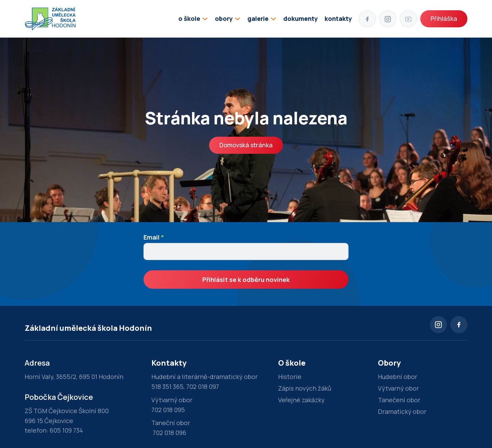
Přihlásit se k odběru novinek (246, 280)
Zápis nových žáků (305, 388)
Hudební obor (398, 377)
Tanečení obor (399, 400)
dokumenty (300, 18)
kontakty (338, 18)
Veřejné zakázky (301, 400)
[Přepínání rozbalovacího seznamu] (205, 19)
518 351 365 (167, 386)
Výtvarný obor (398, 388)
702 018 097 (203, 386)
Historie (290, 377)
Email (154, 237)
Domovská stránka (246, 145)
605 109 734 (66, 430)
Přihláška (444, 18)
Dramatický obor (402, 411)
